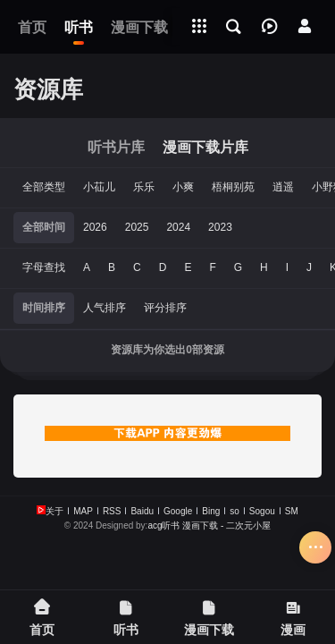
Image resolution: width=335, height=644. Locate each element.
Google (178, 511)
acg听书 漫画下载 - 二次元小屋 (209, 525)
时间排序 (44, 308)
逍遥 (283, 187)
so (234, 511)
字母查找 (44, 267)
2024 (178, 227)
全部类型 (44, 187)
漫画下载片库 (205, 147)
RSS (112, 511)
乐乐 (144, 187)
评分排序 (165, 308)
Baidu (142, 511)
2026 (95, 227)
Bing (211, 511)
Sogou (262, 511)
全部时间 (44, 227)
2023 (220, 227)
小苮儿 (99, 187)
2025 (137, 227)
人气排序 (105, 308)
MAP (83, 511)
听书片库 (116, 147)
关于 (54, 511)
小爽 (183, 187)
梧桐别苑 (233, 187)
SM (292, 511)
